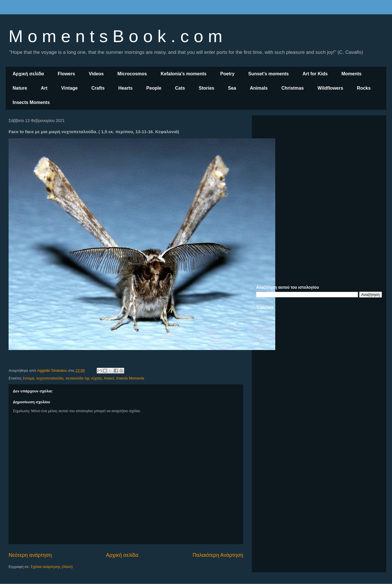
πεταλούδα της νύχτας (84, 378)
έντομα (28, 378)
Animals (259, 88)
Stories (207, 88)
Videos (96, 74)
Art (44, 88)
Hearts (126, 88)
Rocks (364, 88)
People (154, 88)
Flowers (66, 74)
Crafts (98, 88)
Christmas (292, 88)
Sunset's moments (269, 74)
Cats (180, 88)
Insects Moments (31, 102)
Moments (351, 74)
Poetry (227, 74)
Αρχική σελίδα (28, 74)
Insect (109, 378)
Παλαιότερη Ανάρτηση (218, 555)
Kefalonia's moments (183, 74)
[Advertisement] (319, 160)
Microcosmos (132, 74)
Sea (232, 88)
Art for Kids (315, 74)
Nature (20, 88)
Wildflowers (330, 88)
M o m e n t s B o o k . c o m (115, 36)
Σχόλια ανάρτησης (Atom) (52, 567)
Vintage (70, 88)
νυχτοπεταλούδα (50, 378)
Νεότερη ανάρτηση (30, 555)
